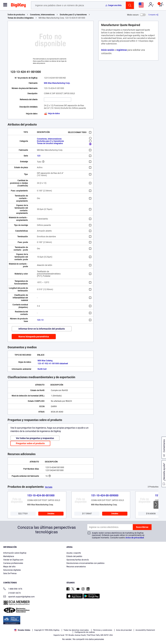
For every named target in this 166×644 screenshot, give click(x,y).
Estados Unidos (22, 630)
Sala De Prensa (10, 573)
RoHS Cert (42, 369)
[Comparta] (153, 15)
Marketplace (9, 556)
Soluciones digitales (12, 570)
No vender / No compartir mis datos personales (83, 639)
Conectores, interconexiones (42, 15)
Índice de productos (16, 15)
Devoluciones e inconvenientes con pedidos (85, 563)
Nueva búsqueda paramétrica (34, 337)
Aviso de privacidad (135, 538)
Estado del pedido (74, 556)
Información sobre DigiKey (15, 553)
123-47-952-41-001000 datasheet (53, 364)
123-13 (40, 320)
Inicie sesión (108, 50)
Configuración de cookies (85, 632)
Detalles (51, 514)
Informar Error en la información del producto (42, 329)
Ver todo (49, 487)
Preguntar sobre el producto (30, 443)
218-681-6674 (12, 593)
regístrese (122, 50)
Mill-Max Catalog (45, 361)
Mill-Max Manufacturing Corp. (57, 83)
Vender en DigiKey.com (13, 560)
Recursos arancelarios (76, 567)
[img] (18, 6)
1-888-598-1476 (13, 589)
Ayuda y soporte (74, 553)
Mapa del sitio (9, 567)
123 (39, 156)
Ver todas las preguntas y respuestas (35, 438)
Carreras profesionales (13, 563)
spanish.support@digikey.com (19, 597)
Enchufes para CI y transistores (73, 15)
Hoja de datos (52, 113)
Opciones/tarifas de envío (78, 560)
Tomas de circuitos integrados (21, 18)
